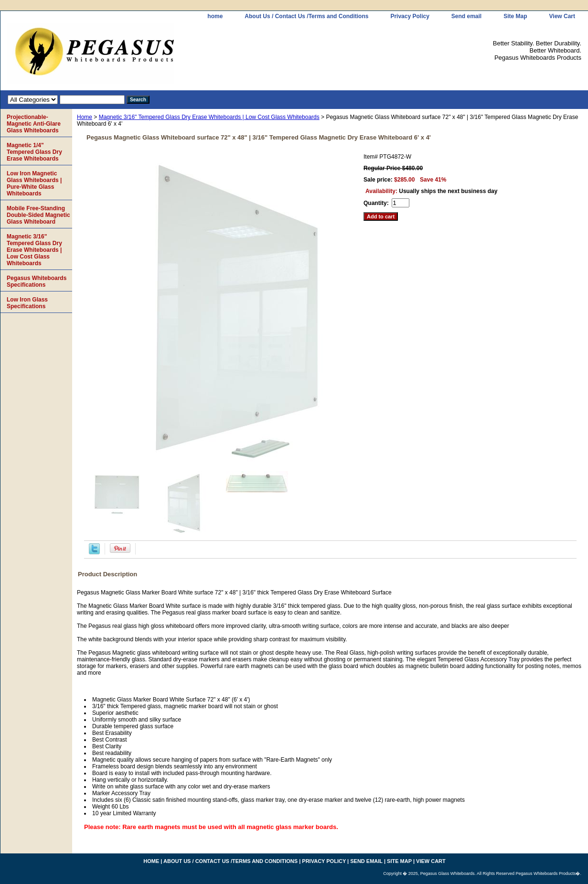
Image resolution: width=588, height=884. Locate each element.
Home (85, 117)
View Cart (562, 16)
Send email (466, 16)
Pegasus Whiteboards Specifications (37, 281)
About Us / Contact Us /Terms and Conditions (306, 16)
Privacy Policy (410, 16)
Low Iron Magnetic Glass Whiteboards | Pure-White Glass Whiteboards (34, 183)
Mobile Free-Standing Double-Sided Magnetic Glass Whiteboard (38, 215)
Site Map (515, 16)
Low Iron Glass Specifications (27, 303)
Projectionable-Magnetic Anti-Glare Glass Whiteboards (34, 124)
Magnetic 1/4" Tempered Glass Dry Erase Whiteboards (34, 152)
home (215, 16)
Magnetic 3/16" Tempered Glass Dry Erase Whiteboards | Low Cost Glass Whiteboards (209, 117)
